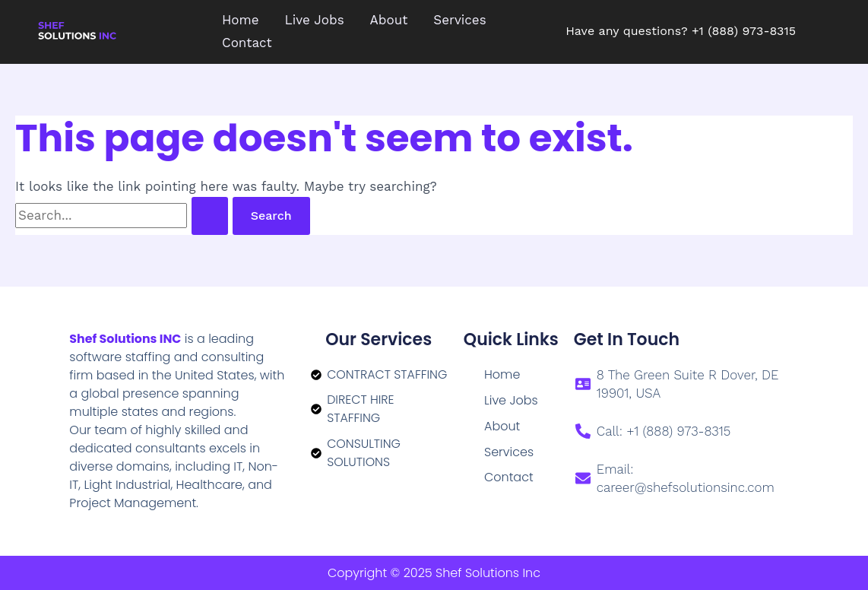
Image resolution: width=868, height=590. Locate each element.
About (502, 426)
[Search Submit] (210, 216)
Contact (509, 478)
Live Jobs (511, 400)
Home (502, 374)
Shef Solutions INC (126, 339)
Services (509, 452)
